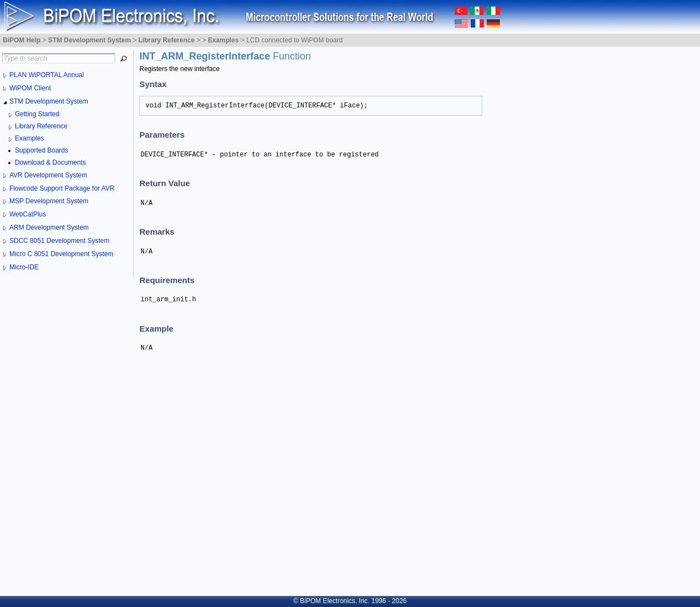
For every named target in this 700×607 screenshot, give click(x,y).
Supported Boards (42, 150)
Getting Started (37, 114)
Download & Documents (50, 162)
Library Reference (41, 126)
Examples (29, 138)
